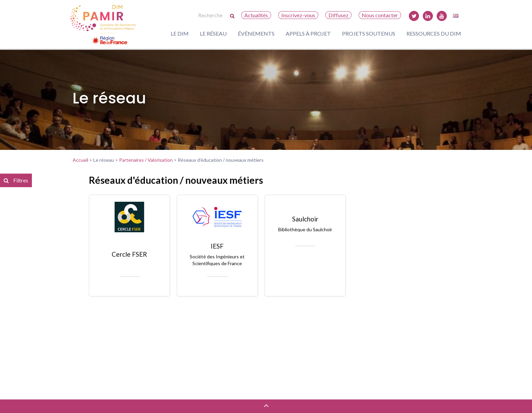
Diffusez (338, 15)
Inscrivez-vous (298, 15)
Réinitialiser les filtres (30, 284)
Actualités (256, 15)
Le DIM (180, 33)
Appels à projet (308, 33)
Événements (256, 33)
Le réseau (213, 33)
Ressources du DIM (434, 33)
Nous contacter (380, 15)
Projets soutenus (369, 33)
